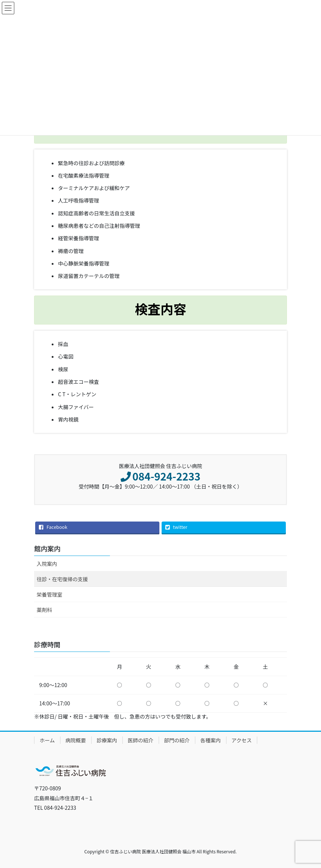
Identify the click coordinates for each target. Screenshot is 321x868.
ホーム (47, 740)
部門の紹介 (177, 740)
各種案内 (211, 740)
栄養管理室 (49, 594)
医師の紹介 (141, 740)
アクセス (242, 740)
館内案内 (47, 548)
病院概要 (76, 740)
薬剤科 (44, 610)
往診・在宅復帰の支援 (62, 579)
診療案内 (107, 740)
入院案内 (47, 564)
